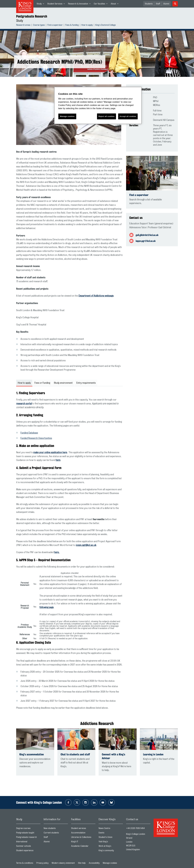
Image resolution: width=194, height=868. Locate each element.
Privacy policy (42, 863)
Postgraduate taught (28, 833)
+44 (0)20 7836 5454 (135, 828)
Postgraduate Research (32, 16)
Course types (39, 25)
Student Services (57, 4)
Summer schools (28, 847)
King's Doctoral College (106, 25)
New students (56, 829)
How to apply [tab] (24, 383)
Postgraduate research (28, 838)
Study (41, 4)
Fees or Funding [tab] (42, 383)
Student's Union (111, 838)
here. (57, 552)
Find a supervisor (55, 25)
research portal (24, 404)
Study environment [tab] (63, 383)
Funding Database (29, 433)
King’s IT (83, 842)
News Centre (111, 829)
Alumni (166, 4)
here (58, 460)
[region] (98, 105)
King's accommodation (32, 754)
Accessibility (94, 863)
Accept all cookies (128, 116)
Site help (82, 863)
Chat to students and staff (75, 754)
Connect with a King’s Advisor (114, 756)
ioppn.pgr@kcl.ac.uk (86, 545)
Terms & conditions (25, 863)
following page (47, 607)
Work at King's (111, 847)
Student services (83, 829)
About (115, 4)
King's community (111, 851)
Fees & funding (72, 25)
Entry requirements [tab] (86, 383)
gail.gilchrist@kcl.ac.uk (147, 235)
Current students (56, 833)
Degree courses (28, 829)
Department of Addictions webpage (96, 296)
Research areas (23, 25)
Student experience (28, 851)
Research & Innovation (80, 4)
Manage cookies (110, 863)
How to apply (87, 25)
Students (149, 4)
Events (111, 833)
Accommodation (83, 833)
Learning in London (153, 754)
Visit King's (111, 842)
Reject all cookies (106, 116)
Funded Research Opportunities (36, 438)
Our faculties (101, 4)
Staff (158, 4)
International (28, 842)
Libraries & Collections (83, 838)
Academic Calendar (83, 847)
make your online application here (50, 453)
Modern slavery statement (63, 863)
